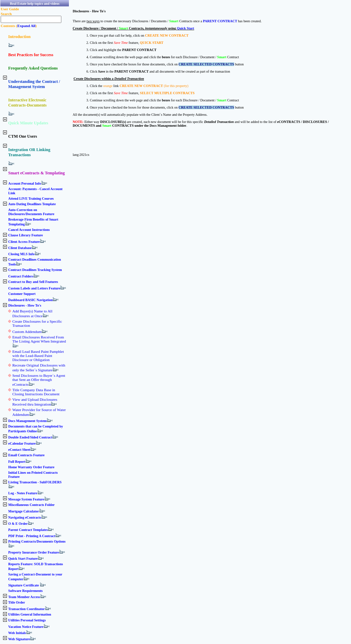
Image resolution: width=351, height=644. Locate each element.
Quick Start (185, 28)
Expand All (27, 26)
